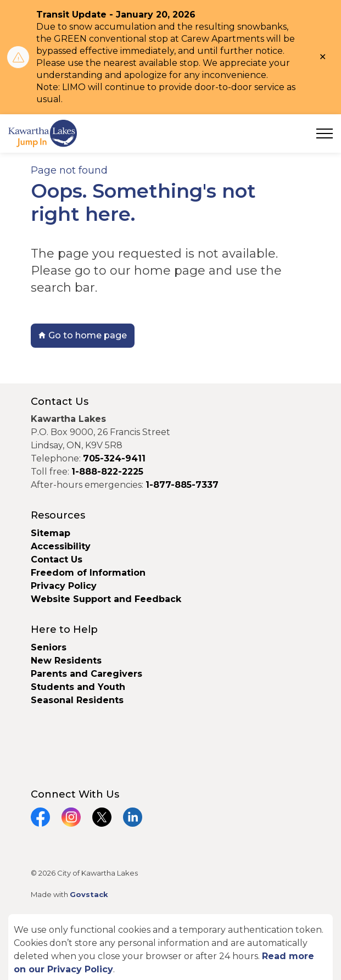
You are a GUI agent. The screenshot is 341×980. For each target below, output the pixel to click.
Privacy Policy (64, 586)
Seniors (49, 647)
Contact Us (57, 559)
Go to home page (83, 336)
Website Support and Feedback (106, 599)
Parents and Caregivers (86, 674)
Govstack (89, 894)
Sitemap (51, 533)
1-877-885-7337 (182, 485)
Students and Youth (78, 687)
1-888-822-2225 (107, 472)
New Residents (66, 661)
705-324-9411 (114, 458)
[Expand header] (325, 133)
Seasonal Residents (79, 700)
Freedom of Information (88, 573)
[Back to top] (171, 946)
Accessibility (61, 546)
